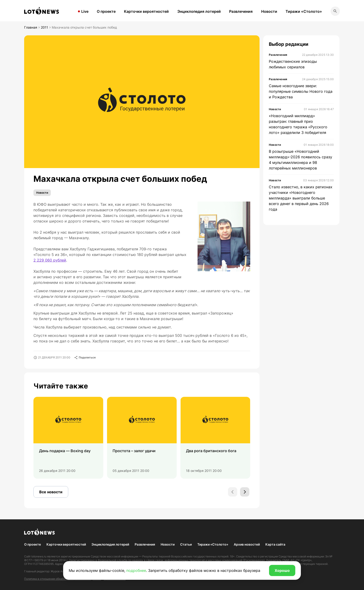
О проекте (106, 11)
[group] (68, 438)
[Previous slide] (233, 492)
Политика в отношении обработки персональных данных (63, 579)
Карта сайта (275, 544)
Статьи (186, 544)
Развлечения (241, 11)
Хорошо (282, 570)
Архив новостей (247, 544)
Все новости (51, 492)
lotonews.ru (39, 556)
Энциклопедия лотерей (199, 11)
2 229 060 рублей (50, 260)
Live (85, 11)
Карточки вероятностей (146, 11)
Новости (269, 11)
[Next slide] (245, 492)
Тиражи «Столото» (304, 11)
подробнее (136, 570)
